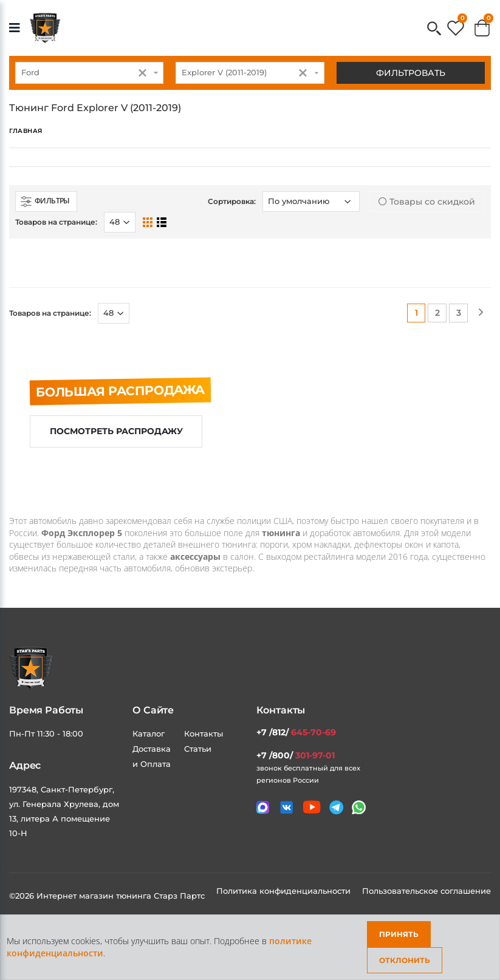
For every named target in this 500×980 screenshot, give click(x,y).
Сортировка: (232, 201)
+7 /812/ (296, 732)
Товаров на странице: (56, 222)
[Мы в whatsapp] (359, 807)
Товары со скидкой (427, 202)
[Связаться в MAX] (263, 808)
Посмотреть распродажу (116, 431)
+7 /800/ (296, 755)
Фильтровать (411, 73)
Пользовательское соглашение (426, 891)
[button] (434, 29)
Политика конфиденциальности (285, 891)
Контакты (204, 733)
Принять (399, 934)
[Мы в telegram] (336, 807)
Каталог (149, 733)
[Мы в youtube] (312, 807)
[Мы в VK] (286, 807)
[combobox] (89, 73)
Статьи (198, 749)
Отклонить (405, 960)
